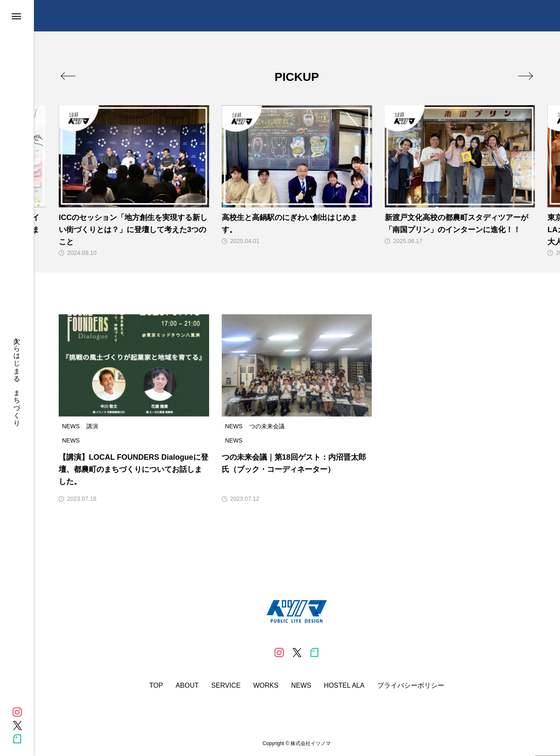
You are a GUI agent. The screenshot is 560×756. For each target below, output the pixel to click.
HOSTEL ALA (344, 686)
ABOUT (187, 686)
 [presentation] (68, 76)
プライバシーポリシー (411, 686)
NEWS (301, 686)
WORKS (266, 686)
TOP (156, 686)
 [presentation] (525, 76)
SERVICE (226, 686)
